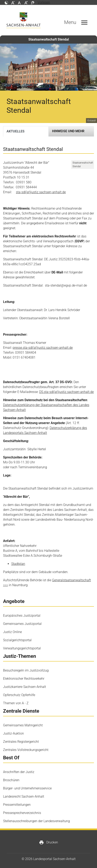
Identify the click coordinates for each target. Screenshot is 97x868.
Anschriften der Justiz (19, 772)
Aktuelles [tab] (16, 131)
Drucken (48, 842)
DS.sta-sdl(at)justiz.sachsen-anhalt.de (66, 392)
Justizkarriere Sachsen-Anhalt (25, 687)
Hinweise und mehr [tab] (68, 131)
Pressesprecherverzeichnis (22, 813)
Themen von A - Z (16, 703)
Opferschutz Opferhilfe (19, 695)
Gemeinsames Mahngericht (23, 725)
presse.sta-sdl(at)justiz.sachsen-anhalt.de (43, 348)
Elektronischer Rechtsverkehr (24, 679)
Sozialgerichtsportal (17, 640)
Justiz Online (12, 632)
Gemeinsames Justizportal (22, 624)
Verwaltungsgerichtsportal (22, 648)
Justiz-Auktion (13, 733)
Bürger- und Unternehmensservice (27, 788)
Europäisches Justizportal (22, 616)
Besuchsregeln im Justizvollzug (26, 670)
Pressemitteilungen (17, 805)
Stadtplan (18, 564)
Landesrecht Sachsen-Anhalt (24, 796)
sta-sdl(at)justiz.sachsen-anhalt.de (41, 192)
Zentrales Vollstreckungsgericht (26, 750)
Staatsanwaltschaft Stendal (49, 39)
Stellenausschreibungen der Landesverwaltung (36, 821)
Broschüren (11, 780)
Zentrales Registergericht (21, 742)
